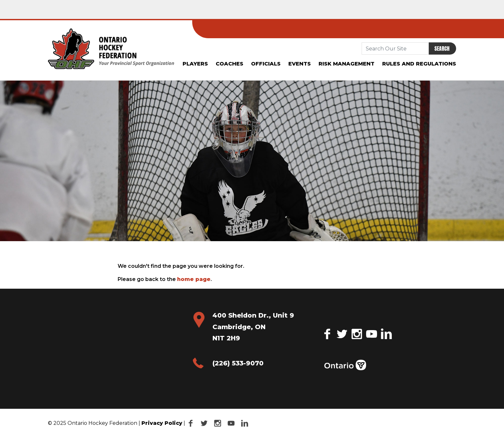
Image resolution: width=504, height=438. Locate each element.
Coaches (230, 64)
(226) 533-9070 (238, 363)
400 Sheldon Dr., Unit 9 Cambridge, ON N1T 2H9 (253, 327)
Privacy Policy (162, 423)
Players (195, 64)
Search (442, 48)
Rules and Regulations (419, 64)
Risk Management (346, 64)
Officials (266, 64)
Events (300, 64)
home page (194, 279)
